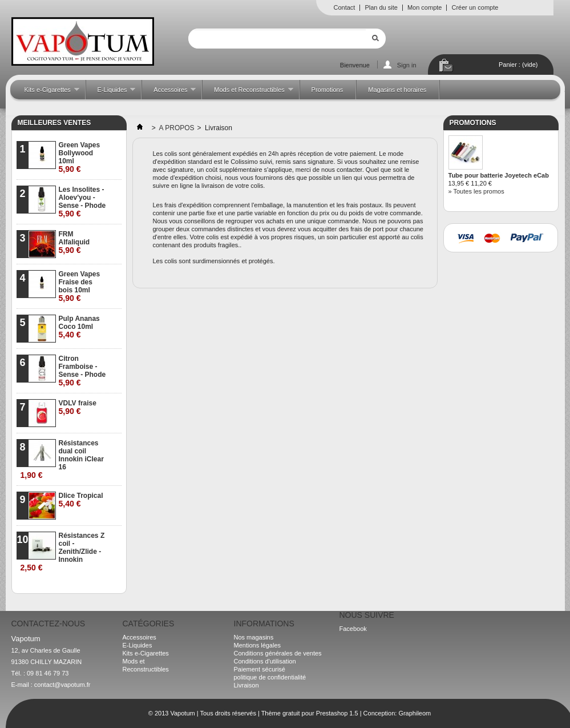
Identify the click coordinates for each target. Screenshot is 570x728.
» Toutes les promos (476, 191)
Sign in (407, 65)
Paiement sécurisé (260, 669)
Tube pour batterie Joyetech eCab (499, 175)
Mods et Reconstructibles (248, 93)
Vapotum (182, 713)
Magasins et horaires (397, 90)
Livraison (246, 685)
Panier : (518, 65)
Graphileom (415, 713)
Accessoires (169, 93)
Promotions (328, 90)
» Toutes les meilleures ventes (76, 585)
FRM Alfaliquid (74, 242)
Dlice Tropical (81, 500)
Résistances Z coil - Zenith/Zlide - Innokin (63, 552)
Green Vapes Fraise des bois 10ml (80, 286)
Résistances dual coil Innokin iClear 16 (62, 459)
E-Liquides (111, 93)
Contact (345, 7)
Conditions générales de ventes (278, 653)
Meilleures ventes (54, 123)
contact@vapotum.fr (62, 685)
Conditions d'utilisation (265, 661)
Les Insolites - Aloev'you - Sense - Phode (82, 202)
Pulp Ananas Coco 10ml (79, 327)
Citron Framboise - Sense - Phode (82, 371)
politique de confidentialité (270, 677)
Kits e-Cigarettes (46, 93)
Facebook (353, 629)
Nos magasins (254, 637)
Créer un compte (475, 7)
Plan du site (381, 7)
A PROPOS (177, 128)
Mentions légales (258, 645)
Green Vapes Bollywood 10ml (80, 157)
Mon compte (425, 7)
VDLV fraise (78, 407)
